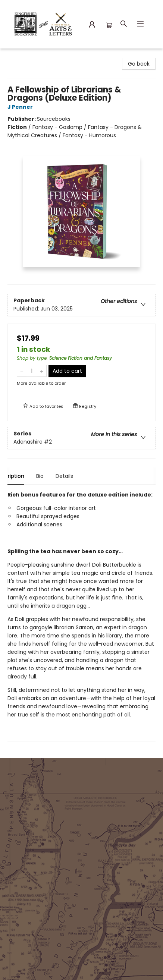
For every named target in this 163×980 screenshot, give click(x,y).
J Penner (21, 107)
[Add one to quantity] (42, 371)
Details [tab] (77, 476)
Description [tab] (22, 476)
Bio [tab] (53, 476)
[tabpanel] (81, 616)
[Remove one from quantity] (22, 371)
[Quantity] (32, 371)
